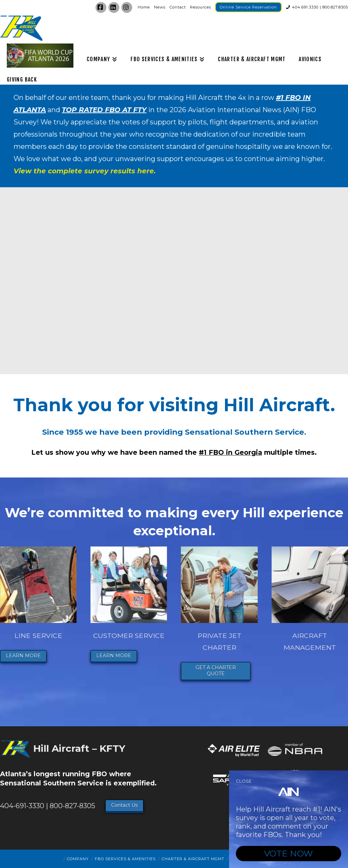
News (160, 7)
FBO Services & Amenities (125, 859)
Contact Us (124, 805)
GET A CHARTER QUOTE (230, 671)
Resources (201, 7)
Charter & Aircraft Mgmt (193, 859)
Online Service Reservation (248, 7)
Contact (178, 7)
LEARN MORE (37, 656)
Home (144, 7)
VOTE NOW (289, 853)
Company (78, 859)
